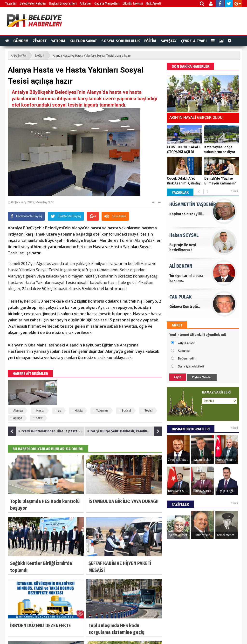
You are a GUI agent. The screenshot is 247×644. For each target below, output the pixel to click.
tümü (235, 191)
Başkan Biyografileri (63, 3)
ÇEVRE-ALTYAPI (194, 41)
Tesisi (148, 411)
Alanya (18, 411)
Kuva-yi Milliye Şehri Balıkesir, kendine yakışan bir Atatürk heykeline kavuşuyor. (125, 431)
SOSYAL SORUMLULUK (121, 41)
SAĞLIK (39, 56)
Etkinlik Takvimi (133, 3)
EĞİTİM (150, 41)
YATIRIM (58, 41)
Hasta (40, 411)
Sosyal (126, 411)
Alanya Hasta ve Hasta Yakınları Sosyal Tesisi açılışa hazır (92, 56)
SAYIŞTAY (169, 41)
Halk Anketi (153, 3)
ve (59, 411)
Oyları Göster (202, 377)
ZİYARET (40, 41)
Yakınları (102, 411)
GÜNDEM (21, 41)
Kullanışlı (184, 351)
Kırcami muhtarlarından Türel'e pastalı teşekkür (46, 431)
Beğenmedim (187, 358)
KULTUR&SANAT (83, 41)
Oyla (178, 377)
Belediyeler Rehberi (33, 3)
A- (159, 202)
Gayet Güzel (186, 343)
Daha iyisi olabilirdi (191, 366)
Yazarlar (11, 3)
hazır (39, 418)
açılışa (18, 418)
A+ (154, 202)
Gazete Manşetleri (107, 3)
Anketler (86, 3)
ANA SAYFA (18, 56)
